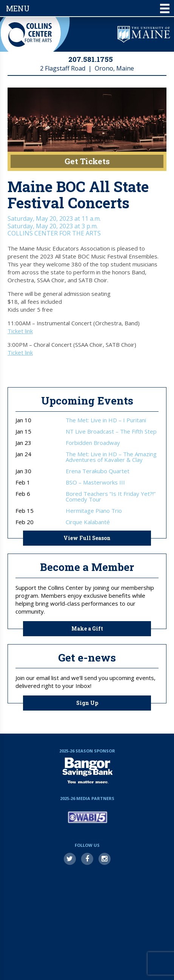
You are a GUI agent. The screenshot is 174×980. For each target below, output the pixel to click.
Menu (88, 8)
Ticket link (20, 331)
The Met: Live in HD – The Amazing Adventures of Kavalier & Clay (111, 457)
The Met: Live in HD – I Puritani (106, 420)
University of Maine (144, 34)
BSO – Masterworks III (95, 482)
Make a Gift (87, 628)
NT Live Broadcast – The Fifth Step (111, 432)
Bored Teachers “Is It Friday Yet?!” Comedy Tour (111, 497)
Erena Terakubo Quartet (98, 471)
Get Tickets (87, 161)
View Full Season (87, 538)
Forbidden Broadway (93, 443)
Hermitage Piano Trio (94, 511)
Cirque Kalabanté (88, 522)
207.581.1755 (91, 59)
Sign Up (87, 703)
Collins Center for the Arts (30, 35)
